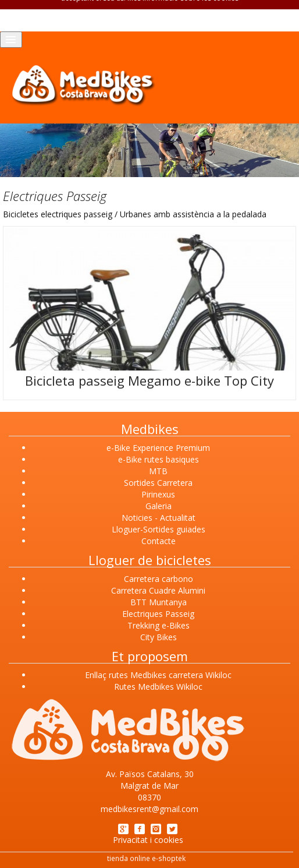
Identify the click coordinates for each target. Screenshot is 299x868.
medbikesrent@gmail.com (149, 809)
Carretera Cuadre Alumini (158, 590)
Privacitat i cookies (148, 840)
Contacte (159, 541)
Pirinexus (158, 494)
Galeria (159, 506)
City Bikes (159, 637)
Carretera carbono (159, 579)
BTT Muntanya (159, 602)
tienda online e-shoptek (146, 858)
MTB (158, 471)
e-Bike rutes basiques (159, 459)
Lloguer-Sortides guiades (159, 529)
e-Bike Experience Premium (158, 448)
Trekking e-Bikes (159, 625)
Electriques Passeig (158, 614)
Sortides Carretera (158, 483)
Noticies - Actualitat (159, 518)
